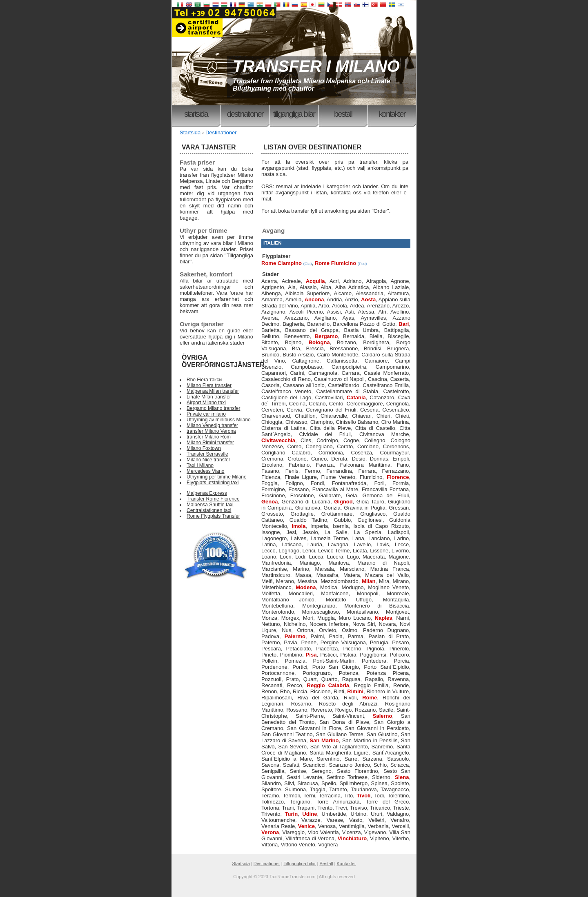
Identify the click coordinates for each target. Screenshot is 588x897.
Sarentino (328, 759)
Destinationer (245, 114)
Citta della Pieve (331, 428)
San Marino (324, 740)
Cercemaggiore (365, 404)
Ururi (376, 814)
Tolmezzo (273, 802)
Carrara (350, 373)
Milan (369, 581)
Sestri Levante (304, 777)
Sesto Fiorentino (357, 771)
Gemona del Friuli (385, 495)
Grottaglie (302, 514)
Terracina (330, 796)
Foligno (294, 483)
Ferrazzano (396, 471)
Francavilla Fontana (385, 489)
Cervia (294, 410)
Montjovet (397, 612)
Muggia (326, 618)
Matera (352, 575)
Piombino (291, 655)
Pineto (269, 655)
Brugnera (398, 348)
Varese (335, 820)
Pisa (311, 655)
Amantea (272, 299)
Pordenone (274, 667)
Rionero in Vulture (388, 691)
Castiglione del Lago (286, 397)
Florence (398, 477)
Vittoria (269, 845)
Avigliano (325, 318)
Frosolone (302, 495)
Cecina (297, 404)
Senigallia (273, 771)
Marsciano (352, 569)
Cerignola (398, 404)
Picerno (352, 649)
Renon (269, 691)
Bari (404, 324)
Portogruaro (317, 673)
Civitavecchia (278, 440)
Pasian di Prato (389, 636)
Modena (306, 587)
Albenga (271, 293)
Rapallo (374, 679)
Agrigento (273, 287)
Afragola (376, 281)
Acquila (315, 281)
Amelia (294, 299)
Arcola (340, 306)
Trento (325, 808)
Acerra (269, 281)
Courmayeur (395, 453)
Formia (401, 483)
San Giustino (382, 734)
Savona (270, 765)
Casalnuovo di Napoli (339, 379)
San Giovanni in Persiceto (377, 728)
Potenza (349, 673)
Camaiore (376, 361)
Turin (292, 814)
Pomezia (295, 661)
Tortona (270, 808)
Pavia (291, 642)
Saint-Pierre (310, 716)
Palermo (295, 636)
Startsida (196, 114)
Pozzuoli (271, 679)
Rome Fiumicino (335, 263)
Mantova (339, 563)
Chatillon (305, 416)
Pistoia (348, 655)
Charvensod (276, 416)
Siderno (381, 777)
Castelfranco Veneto (286, 391)
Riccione (321, 691)
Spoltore (271, 789)
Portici (300, 667)
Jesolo (310, 532)
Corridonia (331, 453)
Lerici (308, 551)
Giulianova (308, 508)
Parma (356, 636)
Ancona (314, 299)
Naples (384, 618)
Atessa (366, 312)
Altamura (398, 293)
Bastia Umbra (361, 330)
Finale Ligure (301, 477)
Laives (299, 538)
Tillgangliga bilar (294, 114)
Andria (334, 299)
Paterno (271, 642)
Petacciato (299, 649)
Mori (308, 618)
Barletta (271, 330)
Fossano (298, 489)
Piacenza (327, 649)
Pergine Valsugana (343, 642)
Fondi (317, 483)
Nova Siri (364, 624)
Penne (309, 642)
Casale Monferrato (386, 373)
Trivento (271, 814)
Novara (388, 624)
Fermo (312, 471)
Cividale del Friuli (325, 434)
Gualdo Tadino (308, 520)
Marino (301, 569)
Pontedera (374, 661)
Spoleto (400, 783)
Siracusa (308, 783)
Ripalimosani (276, 698)
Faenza (325, 465)
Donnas (379, 459)
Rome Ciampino (282, 263)
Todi (379, 796)
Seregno (322, 771)
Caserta (400, 379)
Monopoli (368, 593)
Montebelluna (277, 606)
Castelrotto (396, 391)
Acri (334, 281)
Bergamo (326, 336)
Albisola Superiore (307, 293)
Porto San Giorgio (336, 667)
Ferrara (367, 471)
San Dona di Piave (344, 722)
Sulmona (295, 789)
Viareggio (293, 832)
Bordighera (376, 342)
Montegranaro (319, 606)
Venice (306, 826)
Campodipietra (349, 367)
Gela (351, 495)
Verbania (378, 826)
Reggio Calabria (328, 685)
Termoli (291, 796)
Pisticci (328, 655)
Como (294, 446)
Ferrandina (339, 471)
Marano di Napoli (383, 563)
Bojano (293, 342)
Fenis (292, 471)
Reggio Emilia (371, 685)
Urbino (359, 814)
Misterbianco (276, 587)
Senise (298, 771)
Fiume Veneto (338, 477)
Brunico (270, 355)
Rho (285, 691)
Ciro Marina (395, 422)
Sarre (351, 759)
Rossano (297, 710)
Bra (296, 348)
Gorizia (332, 508)
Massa (303, 575)
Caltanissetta (342, 361)
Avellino (400, 312)
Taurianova (364, 789)
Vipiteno (380, 838)
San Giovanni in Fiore (314, 728)
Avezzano (296, 318)
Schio (380, 765)
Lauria (315, 544)
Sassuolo (398, 759)
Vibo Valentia (323, 832)
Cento (336, 404)
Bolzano (346, 342)
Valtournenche (278, 820)
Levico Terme (334, 551)
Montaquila (396, 600)
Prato (292, 679)
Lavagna (338, 544)
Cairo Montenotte (338, 355)
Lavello (362, 544)
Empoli (401, 459)
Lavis (383, 544)
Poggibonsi (373, 655)
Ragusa (351, 679)
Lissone (379, 551)
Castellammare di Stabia (347, 391)
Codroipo (327, 440)
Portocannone (278, 673)
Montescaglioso (321, 612)
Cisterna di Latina (283, 428)
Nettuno (271, 624)
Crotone (297, 459)
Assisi (334, 312)
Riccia (300, 691)
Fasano (270, 471)
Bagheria (293, 324)
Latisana (292, 544)
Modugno (352, 587)
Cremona (272, 459)
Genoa (269, 502)
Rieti (339, 691)
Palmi (317, 636)
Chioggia (272, 422)
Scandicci (314, 765)
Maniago (310, 563)
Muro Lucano (355, 618)
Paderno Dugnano (386, 630)
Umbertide (334, 814)
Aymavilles (373, 318)
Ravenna (398, 679)
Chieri (383, 416)
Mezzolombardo (340, 581)
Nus (286, 630)
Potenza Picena (388, 673)
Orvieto (327, 630)
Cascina (378, 379)
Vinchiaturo (352, 838)
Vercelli (400, 826)
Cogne (351, 440)
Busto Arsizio (298, 355)
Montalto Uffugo (349, 600)
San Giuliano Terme (340, 734)
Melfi (267, 581)
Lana (358, 538)
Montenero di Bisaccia (376, 606)
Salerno (383, 716)
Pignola (375, 649)
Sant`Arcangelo (391, 753)
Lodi (300, 557)
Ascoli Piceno (306, 312)
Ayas (348, 318)
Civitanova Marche (384, 434)
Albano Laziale (391, 287)
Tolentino (398, 796)
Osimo (350, 630)
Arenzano (378, 306)
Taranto (338, 789)
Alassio (308, 287)
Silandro (271, 783)
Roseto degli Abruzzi (348, 704)
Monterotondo (278, 612)
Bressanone (344, 348)
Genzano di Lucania (306, 502)
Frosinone (273, 495)
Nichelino (295, 624)
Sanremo (382, 747)
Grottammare (337, 514)
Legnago (289, 551)
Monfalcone (335, 593)
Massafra (327, 575)
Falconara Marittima (365, 465)
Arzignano (273, 312)
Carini (297, 373)
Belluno (270, 336)
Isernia (341, 526)
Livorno (400, 551)
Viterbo (400, 838)
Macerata (374, 557)
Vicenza (352, 832)
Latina (268, 544)
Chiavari (362, 416)
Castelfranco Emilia (386, 385)
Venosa (327, 826)
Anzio (351, 299)
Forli (379, 483)
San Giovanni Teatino (287, 734)
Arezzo (401, 306)
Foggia (269, 483)
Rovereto (321, 710)
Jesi (291, 532)
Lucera (335, 557)
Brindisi (373, 348)
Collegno (375, 440)
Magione (399, 557)
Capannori (274, 373)
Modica (329, 587)
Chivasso (296, 422)
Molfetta (271, 593)
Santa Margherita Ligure (339, 753)
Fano (403, 465)
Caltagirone (306, 361)
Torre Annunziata (338, 802)
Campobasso (306, 367)
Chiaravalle (334, 416)
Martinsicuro (276, 575)
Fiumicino (371, 477)
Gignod (343, 502)
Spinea (379, 783)
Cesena (369, 410)
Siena (402, 777)
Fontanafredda (349, 483)
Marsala (325, 569)
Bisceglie (398, 336)
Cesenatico (395, 410)
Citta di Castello (375, 428)
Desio (358, 459)
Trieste (401, 808)
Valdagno (398, 814)
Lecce (402, 544)
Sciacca (400, 765)
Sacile (386, 710)
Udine (310, 814)
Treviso (359, 808)
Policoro (399, 655)
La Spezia (368, 532)
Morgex (290, 618)
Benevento (297, 336)
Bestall (343, 114)
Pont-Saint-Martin (333, 661)
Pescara (271, 649)
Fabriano (299, 465)
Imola (298, 526)
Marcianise (274, 569)
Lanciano (379, 538)
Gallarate (330, 495)
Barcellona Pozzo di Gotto (364, 324)
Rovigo (343, 710)
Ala (292, 287)
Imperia (319, 526)
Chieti (402, 416)
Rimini (355, 691)
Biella (376, 336)
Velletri (376, 820)
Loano (269, 557)
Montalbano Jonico (288, 600)
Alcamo (343, 293)
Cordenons (396, 446)
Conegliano (319, 446)
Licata (360, 551)
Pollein (269, 661)
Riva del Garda (318, 698)
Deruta (339, 459)
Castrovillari (329, 397)
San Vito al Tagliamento (339, 747)
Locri (285, 557)
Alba (326, 287)
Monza (269, 618)
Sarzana (372, 759)
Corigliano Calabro (286, 453)
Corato (345, 446)
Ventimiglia (352, 826)
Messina (307, 581)
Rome (370, 698)
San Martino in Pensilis (370, 740)
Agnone (400, 281)
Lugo (353, 557)
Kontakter (392, 114)
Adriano (353, 281)
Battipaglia (397, 330)
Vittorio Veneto (298, 845)
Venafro (400, 820)
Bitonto (269, 342)
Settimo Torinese (347, 777)
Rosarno (301, 704)
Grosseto (272, 514)
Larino (401, 538)
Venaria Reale (278, 826)
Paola (336, 636)
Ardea (357, 306)
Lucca (316, 557)
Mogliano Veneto (388, 587)
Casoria (271, 385)
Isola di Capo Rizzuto (381, 526)
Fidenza (271, 477)
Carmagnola (323, 373)
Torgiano (300, 802)
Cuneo (319, 459)
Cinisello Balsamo (357, 422)
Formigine (273, 489)
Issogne (271, 532)
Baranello (318, 324)
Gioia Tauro (370, 502)
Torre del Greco (388, 802)
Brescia (315, 348)
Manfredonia (276, 563)
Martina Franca (390, 569)
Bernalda (354, 336)
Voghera (328, 845)
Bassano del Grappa (312, 330)
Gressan (399, 508)
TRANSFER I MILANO (316, 66)
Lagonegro (274, 538)
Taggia (318, 789)
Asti (350, 312)
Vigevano (375, 832)
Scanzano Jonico (350, 765)
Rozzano (365, 710)
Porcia (402, 661)
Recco (295, 685)
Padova (270, 636)
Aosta (368, 299)
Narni (402, 618)
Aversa (269, 318)
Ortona (305, 630)
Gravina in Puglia (364, 508)
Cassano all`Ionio (304, 385)
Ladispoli (398, 532)
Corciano (368, 446)
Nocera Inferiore (329, 624)
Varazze (311, 820)
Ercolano (272, 465)
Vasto (356, 820)
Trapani (306, 808)
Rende (401, 685)
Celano (317, 404)
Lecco (268, 551)
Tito (349, 796)
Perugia (379, 642)
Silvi (289, 783)
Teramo (270, 796)
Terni (309, 796)
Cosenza (362, 453)
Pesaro (400, 642)
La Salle (336, 532)
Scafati (291, 765)
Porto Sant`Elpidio (386, 667)
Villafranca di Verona (310, 838)
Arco (324, 306)
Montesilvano (362, 612)
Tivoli (364, 796)
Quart (310, 679)
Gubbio (342, 520)
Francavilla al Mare (335, 489)
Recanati (272, 685)
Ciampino (322, 422)
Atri (382, 312)
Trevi (341, 808)
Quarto (330, 679)
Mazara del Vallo (387, 575)
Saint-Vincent (348, 716)
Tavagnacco (395, 789)
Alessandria (370, 293)
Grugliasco (373, 514)
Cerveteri (272, 410)
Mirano (401, 581)
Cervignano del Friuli (331, 410)
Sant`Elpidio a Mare (287, 759)
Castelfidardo (344, 385)
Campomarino (392, 367)
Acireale (291, 281)
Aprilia (308, 306)
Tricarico (380, 808)
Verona (270, 832)
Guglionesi (370, 520)
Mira (384, 581)
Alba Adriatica (352, 287)
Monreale (398, 593)
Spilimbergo (354, 783)
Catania (356, 397)
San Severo (292, 747)
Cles (306, 440)
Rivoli (350, 698)
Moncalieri (301, 593)
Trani (288, 808)
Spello (329, 783)
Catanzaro (382, 397)
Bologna (319, 342)
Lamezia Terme (330, 538)
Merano (285, 581)
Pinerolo (399, 649)
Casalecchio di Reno (286, 379)
